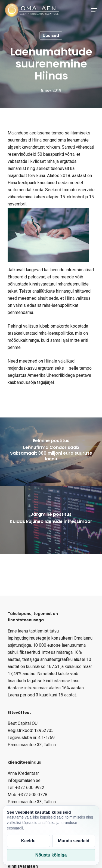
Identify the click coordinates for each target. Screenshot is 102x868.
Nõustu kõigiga (51, 855)
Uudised (51, 36)
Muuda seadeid (74, 841)
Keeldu (28, 841)
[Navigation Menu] (94, 10)
